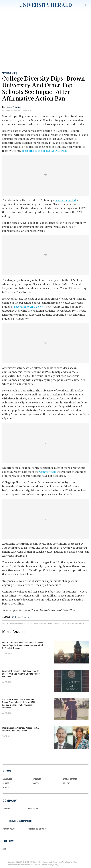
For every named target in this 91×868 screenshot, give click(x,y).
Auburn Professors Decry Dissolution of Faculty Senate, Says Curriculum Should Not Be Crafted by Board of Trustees (22, 645)
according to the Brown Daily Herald (44, 151)
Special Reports (70, 779)
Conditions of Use (37, 865)
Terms (24, 865)
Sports (6, 783)
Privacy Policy (53, 865)
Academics (7, 779)
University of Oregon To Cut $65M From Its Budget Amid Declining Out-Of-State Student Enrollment (21, 674)
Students (10, 73)
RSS (4, 849)
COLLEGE (66, 783)
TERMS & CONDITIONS (37, 829)
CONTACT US (33, 809)
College (16, 617)
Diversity (27, 617)
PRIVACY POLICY (9, 829)
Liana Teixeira (13, 107)
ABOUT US (6, 809)
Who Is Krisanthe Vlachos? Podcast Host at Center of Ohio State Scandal (21, 729)
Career (36, 783)
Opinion (6, 787)
